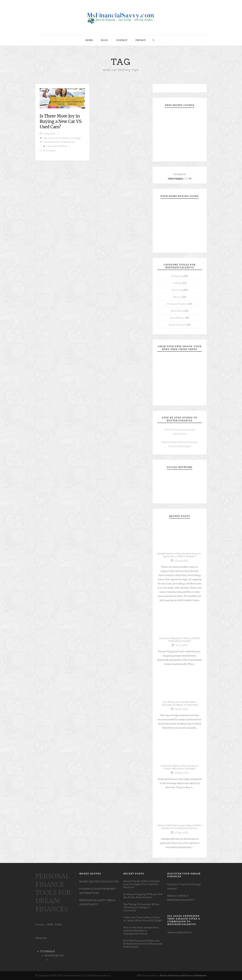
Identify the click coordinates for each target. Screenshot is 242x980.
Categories (180, 174)
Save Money (49, 151)
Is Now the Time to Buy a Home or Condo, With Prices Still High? (180, 767)
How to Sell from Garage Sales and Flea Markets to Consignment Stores (180, 827)
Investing (177, 290)
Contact (122, 40)
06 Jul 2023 (181, 645)
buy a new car (50, 138)
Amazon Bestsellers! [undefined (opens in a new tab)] (179, 932)
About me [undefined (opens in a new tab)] (41, 938)
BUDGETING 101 (54, 956)
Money (177, 297)
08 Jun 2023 (181, 709)
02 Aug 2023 (181, 561)
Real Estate (177, 311)
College (177, 283)
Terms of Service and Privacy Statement (183, 976)
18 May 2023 (181, 773)
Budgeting (177, 276)
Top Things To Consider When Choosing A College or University (180, 703)
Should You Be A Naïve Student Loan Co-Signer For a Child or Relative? (180, 555)
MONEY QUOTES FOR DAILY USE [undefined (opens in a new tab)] (99, 882)
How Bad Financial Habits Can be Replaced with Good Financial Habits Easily (143, 944)
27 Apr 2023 (181, 833)
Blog (104, 40)
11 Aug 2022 (49, 134)
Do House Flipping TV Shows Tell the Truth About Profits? (180, 640)
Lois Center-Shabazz (57, 146)
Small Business (177, 325)
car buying (64, 138)
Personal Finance (177, 304)
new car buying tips (65, 142)
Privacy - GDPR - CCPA (49, 925)
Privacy (141, 40)
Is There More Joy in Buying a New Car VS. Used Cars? (61, 121)
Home (89, 40)
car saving (49, 142)
